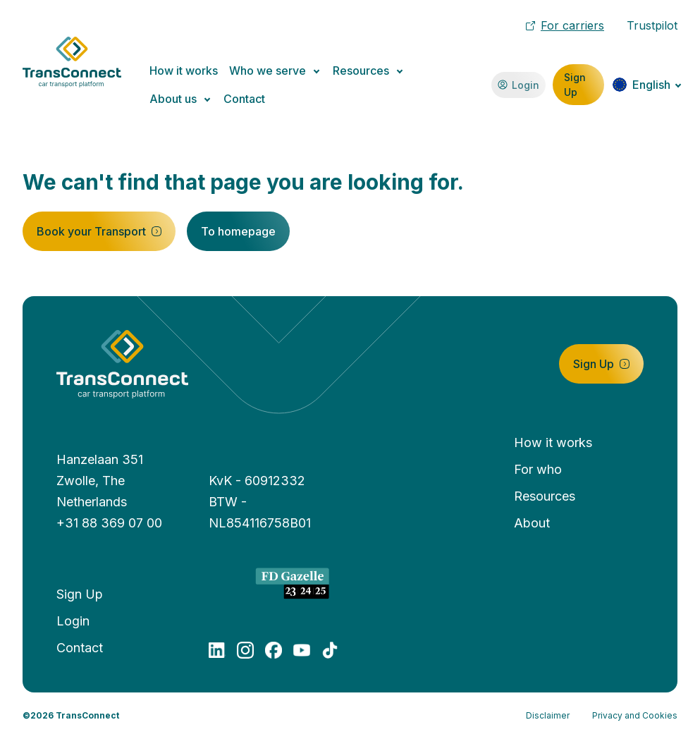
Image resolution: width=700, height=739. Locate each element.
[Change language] (647, 85)
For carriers (565, 25)
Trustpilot (652, 25)
